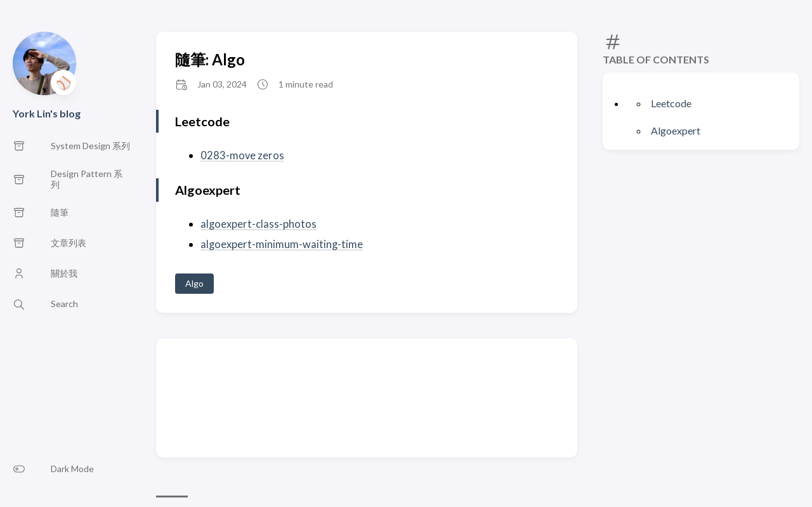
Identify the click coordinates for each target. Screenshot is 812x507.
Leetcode (671, 103)
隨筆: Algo (210, 59)
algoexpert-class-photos (259, 224)
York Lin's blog (47, 113)
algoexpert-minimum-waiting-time (282, 244)
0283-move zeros (243, 155)
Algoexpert (676, 130)
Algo (194, 283)
